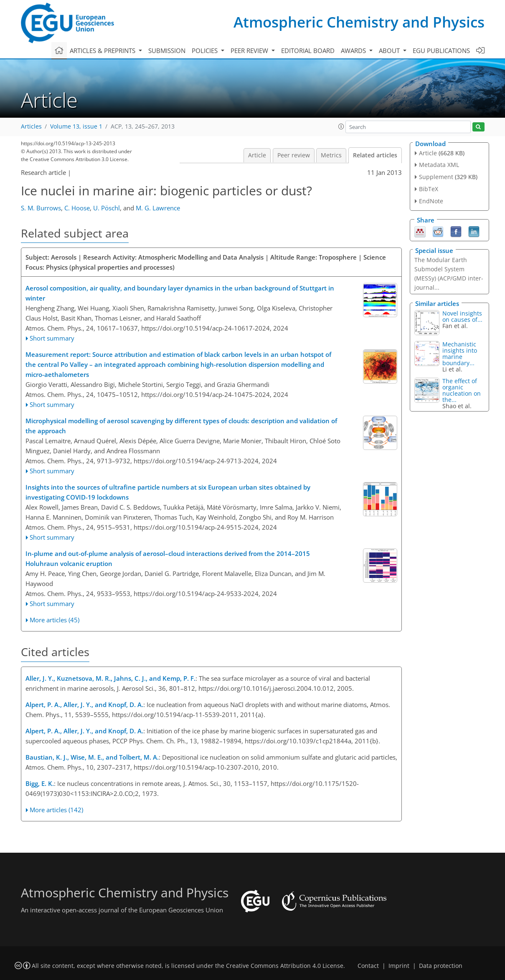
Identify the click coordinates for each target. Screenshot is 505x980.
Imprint (399, 966)
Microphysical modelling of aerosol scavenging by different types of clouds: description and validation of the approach (181, 426)
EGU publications (441, 51)
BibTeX (429, 189)
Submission (167, 51)
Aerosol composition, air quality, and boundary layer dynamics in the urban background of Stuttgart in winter (180, 293)
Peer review (294, 155)
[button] (341, 126)
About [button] (390, 51)
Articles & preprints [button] (103, 51)
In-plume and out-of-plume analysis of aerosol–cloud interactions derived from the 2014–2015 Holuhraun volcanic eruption (168, 558)
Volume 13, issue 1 (76, 126)
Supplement (436, 177)
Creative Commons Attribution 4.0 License (285, 966)
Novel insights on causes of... (462, 316)
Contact (368, 966)
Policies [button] (206, 51)
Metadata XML (439, 165)
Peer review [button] (250, 51)
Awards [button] (354, 51)
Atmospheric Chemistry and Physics (359, 22)
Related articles (375, 155)
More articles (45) (55, 620)
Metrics (331, 155)
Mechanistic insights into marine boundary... (460, 354)
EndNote (431, 201)
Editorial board (308, 51)
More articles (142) (56, 810)
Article (257, 155)
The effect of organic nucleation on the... (462, 390)
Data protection (441, 966)
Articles (31, 126)
